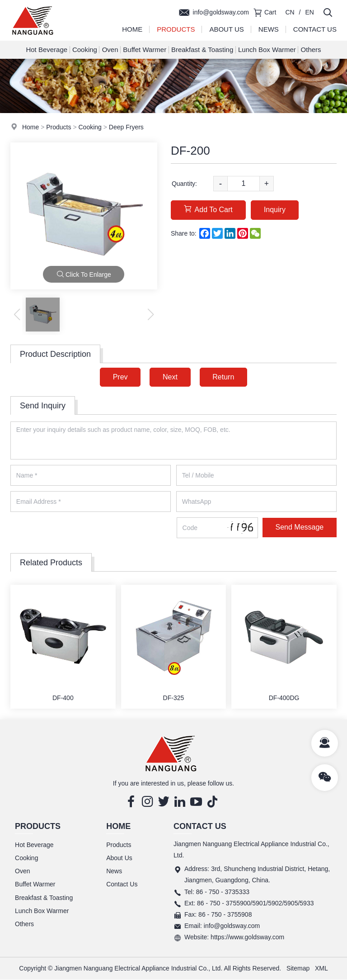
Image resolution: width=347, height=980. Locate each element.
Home (132, 29)
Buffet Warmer (145, 50)
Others (311, 50)
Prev (120, 377)
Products (176, 29)
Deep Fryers (126, 127)
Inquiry (275, 210)
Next (170, 377)
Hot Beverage (47, 50)
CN (290, 12)
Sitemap (298, 968)
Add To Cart (208, 209)
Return (224, 377)
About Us (226, 29)
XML (321, 968)
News (269, 29)
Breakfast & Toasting (202, 50)
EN (310, 12)
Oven (110, 50)
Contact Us (315, 29)
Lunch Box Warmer (267, 50)
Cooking (85, 50)
